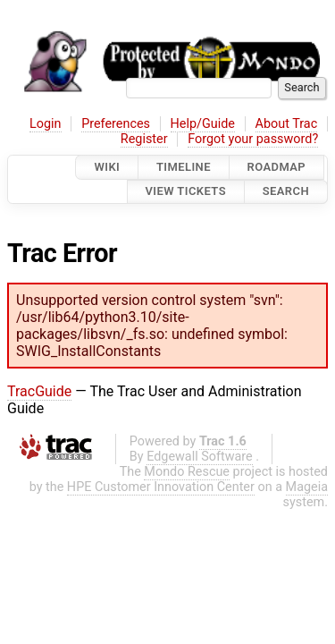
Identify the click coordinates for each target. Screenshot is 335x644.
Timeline (184, 167)
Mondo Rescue (187, 472)
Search (286, 192)
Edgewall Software (200, 457)
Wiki (107, 167)
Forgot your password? (253, 139)
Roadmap (277, 167)
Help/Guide (203, 124)
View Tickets (186, 192)
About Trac (287, 124)
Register (144, 139)
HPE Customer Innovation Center (161, 487)
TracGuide (39, 391)
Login (46, 124)
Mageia (307, 487)
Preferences (116, 124)
